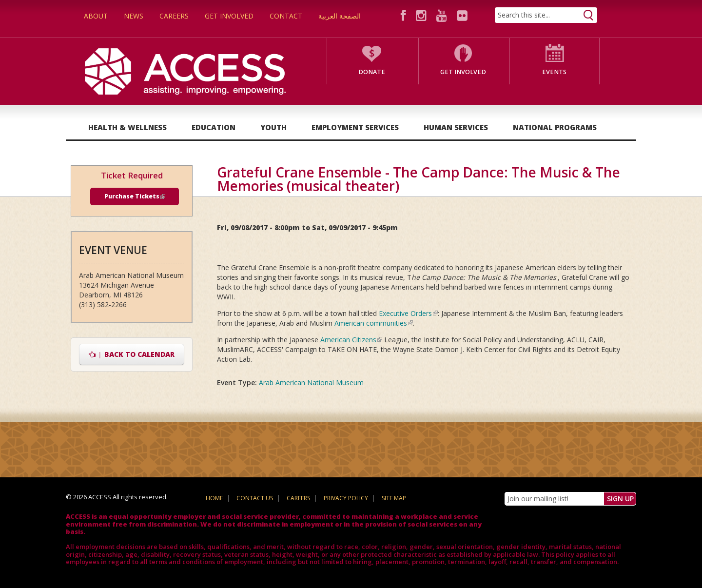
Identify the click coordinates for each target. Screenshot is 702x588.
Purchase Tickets (135, 196)
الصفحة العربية (340, 16)
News (134, 16)
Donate (372, 72)
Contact (286, 16)
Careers (174, 16)
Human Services (456, 127)
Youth (273, 127)
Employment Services (355, 127)
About (96, 16)
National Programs (555, 127)
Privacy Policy (346, 498)
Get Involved (229, 16)
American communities (374, 323)
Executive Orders (408, 313)
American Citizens (351, 340)
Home (214, 498)
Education (214, 127)
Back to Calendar (132, 354)
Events (554, 72)
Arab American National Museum (311, 382)
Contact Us (255, 498)
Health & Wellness (127, 127)
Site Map (394, 498)
